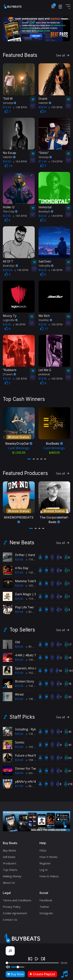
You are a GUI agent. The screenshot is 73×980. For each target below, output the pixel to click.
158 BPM (33, 758)
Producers (10, 861)
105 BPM (55, 107)
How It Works (48, 855)
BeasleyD (46, 211)
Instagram (46, 911)
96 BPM (19, 324)
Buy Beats (10, 848)
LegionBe (10, 319)
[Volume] (18, 967)
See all (63, 55)
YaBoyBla (46, 265)
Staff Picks (22, 715)
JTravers (9, 374)
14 (8, 165)
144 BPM (55, 215)
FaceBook (46, 898)
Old (17, 640)
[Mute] (8, 967)
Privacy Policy (12, 905)
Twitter (44, 905)
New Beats (22, 541)
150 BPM (20, 215)
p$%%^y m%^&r (26, 779)
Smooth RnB (35, 771)
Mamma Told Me (27, 579)
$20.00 (19, 771)
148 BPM (20, 107)
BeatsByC (10, 265)
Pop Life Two (24, 605)
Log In (43, 868)
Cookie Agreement (15, 911)
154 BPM (55, 161)
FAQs (43, 848)
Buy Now (15, 974)
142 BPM (33, 684)
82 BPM (32, 610)
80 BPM (32, 644)
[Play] (37, 959)
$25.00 (19, 557)
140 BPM (21, 269)
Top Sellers (22, 628)
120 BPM (20, 378)
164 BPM (20, 161)
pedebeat (44, 374)
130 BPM (33, 570)
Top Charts (10, 868)
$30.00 (19, 583)
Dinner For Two (26, 766)
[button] (29, 458)
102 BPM (33, 671)
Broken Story (25, 679)
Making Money (12, 874)
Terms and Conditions (17, 898)
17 (44, 328)
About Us (9, 881)
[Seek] (32, 963)
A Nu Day (22, 566)
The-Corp (10, 211)
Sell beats (9, 855)
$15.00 (19, 570)
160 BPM (55, 378)
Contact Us (10, 917)
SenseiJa (9, 102)
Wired (19, 692)
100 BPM (33, 745)
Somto (20, 740)
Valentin (45, 102)
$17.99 (19, 784)
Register (45, 861)
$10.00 (19, 684)
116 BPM (33, 557)
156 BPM (55, 324)
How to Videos (49, 874)
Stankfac (45, 319)
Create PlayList (42, 974)
